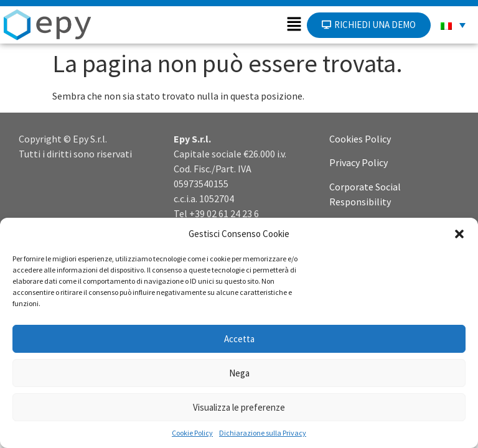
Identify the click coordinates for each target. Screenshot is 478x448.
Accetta (239, 339)
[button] (459, 234)
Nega (239, 373)
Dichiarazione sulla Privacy (263, 433)
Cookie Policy (192, 433)
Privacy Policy (358, 162)
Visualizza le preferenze (239, 407)
